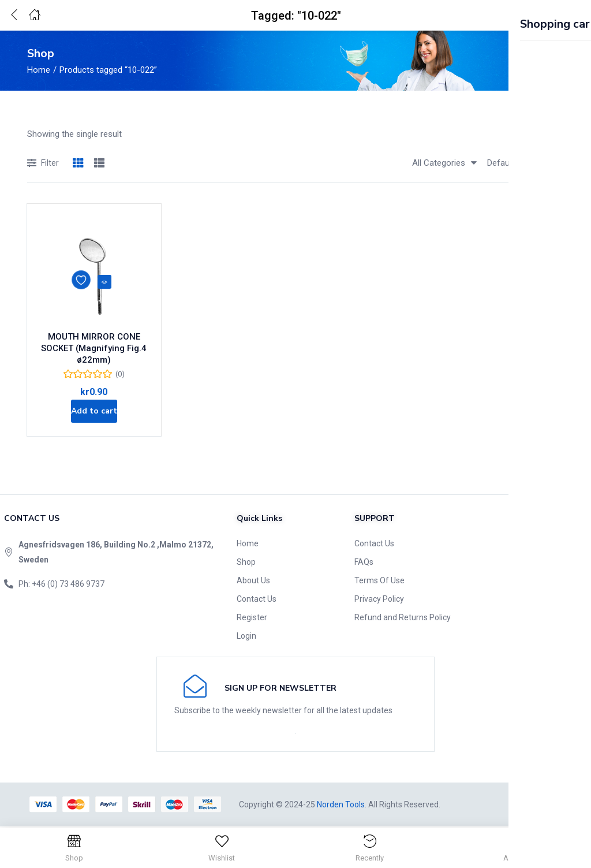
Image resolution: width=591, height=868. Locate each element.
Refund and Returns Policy (403, 619)
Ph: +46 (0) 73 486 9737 (61, 585)
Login (246, 637)
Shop (246, 563)
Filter (43, 164)
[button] (553, 15)
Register (252, 619)
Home (39, 70)
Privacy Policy (379, 600)
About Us (253, 582)
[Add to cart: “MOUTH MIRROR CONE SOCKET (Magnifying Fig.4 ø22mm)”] (94, 408)
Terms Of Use (379, 582)
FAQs (364, 563)
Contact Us (257, 600)
